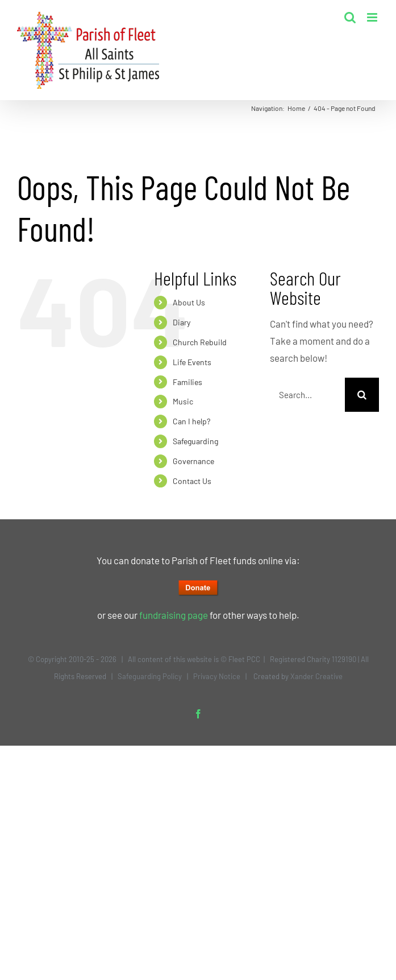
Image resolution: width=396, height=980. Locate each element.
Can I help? (191, 421)
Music (183, 401)
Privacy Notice (217, 676)
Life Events (192, 362)
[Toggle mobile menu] (373, 17)
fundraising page (174, 615)
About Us (189, 302)
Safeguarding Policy (150, 676)
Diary (182, 322)
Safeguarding (195, 441)
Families (187, 382)
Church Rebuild (200, 342)
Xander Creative (316, 676)
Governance (193, 461)
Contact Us (192, 481)
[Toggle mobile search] (350, 17)
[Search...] (307, 395)
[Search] (362, 395)
